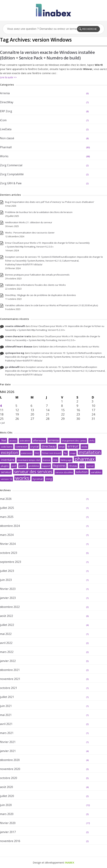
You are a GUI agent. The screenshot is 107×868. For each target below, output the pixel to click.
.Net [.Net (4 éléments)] (4, 440)
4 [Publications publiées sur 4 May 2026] (1, 406)
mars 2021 (7, 733)
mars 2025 (7, 517)
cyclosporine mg (15, 353)
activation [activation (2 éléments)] (25, 441)
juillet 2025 (7, 508)
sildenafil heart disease (19, 347)
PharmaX (6, 147)
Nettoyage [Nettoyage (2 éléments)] (66, 460)
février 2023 (8, 589)
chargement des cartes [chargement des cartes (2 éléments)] (74, 441)
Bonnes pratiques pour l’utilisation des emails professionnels (37, 275)
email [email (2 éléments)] (62, 447)
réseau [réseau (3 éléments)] (73, 466)
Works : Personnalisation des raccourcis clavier (30, 233)
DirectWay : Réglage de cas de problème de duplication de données (41, 295)
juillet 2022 (7, 625)
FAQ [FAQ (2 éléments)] (37, 453)
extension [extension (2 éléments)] (26, 453)
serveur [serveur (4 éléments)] (6, 472)
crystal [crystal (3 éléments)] (35, 446)
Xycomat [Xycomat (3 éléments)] (38, 479)
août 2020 (6, 787)
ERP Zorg (6, 111)
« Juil (2, 423)
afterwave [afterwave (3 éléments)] (39, 440)
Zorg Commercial (11, 165)
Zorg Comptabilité (12, 174)
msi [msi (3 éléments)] (55, 460)
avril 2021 (6, 724)
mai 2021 (6, 715)
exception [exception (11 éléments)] (9, 453)
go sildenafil (12, 367)
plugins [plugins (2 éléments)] (5, 466)
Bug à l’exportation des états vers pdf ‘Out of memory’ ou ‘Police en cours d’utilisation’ (50, 202)
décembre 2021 (10, 670)
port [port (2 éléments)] (14, 466)
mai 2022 (6, 634)
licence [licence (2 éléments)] (47, 460)
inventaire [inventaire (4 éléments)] (8, 460)
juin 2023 (6, 580)
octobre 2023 (9, 553)
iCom (3, 120)
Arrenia (5, 93)
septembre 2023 (11, 562)
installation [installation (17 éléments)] (90, 452)
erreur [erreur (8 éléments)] (73, 446)
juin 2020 (6, 805)
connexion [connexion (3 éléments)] (21, 446)
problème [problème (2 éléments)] (34, 466)
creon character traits (18, 336)
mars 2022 (7, 652)
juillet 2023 (7, 571)
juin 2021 (6, 706)
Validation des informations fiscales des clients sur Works (35, 285)
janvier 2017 (8, 832)
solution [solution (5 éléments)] (82, 472)
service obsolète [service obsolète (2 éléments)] (64, 472)
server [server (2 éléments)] (90, 466)
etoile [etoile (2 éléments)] (84, 447)
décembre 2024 (10, 526)
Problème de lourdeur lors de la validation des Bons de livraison (39, 212)
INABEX (69, 862)
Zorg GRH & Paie (11, 183)
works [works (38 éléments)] (22, 478)
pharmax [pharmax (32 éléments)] (85, 459)
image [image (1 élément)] (73, 453)
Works (4, 156)
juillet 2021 (7, 697)
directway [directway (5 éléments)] (49, 446)
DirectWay (7, 102)
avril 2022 (6, 643)
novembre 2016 (10, 841)
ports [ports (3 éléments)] (22, 466)
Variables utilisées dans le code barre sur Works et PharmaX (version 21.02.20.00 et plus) (52, 305)
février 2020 (8, 823)
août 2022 (6, 616)
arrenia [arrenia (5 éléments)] (53, 440)
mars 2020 (7, 814)
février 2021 (8, 742)
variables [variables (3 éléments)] (96, 472)
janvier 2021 (8, 751)
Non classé (7, 138)
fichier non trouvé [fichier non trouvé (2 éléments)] (52, 453)
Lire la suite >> (8, 77)
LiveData (6, 129)
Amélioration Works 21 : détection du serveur (29, 222)
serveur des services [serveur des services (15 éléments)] (33, 472)
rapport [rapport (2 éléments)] (46, 466)
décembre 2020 (10, 760)
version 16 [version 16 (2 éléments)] (6, 479)
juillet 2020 (7, 796)
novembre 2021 (10, 679)
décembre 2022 (10, 607)
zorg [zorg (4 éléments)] (49, 479)
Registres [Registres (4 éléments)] (59, 466)
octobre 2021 (9, 688)
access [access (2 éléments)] (13, 441)
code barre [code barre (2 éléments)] (7, 447)
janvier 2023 (8, 598)
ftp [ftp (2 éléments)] (65, 453)
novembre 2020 (10, 769)
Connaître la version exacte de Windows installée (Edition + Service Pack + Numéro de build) (47, 55)
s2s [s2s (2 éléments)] (82, 466)
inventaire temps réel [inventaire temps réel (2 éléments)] (29, 460)
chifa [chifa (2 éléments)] (92, 441)
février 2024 (8, 544)
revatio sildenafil (15, 326)
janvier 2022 (8, 661)
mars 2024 (7, 535)
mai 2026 (6, 499)
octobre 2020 (9, 778)
